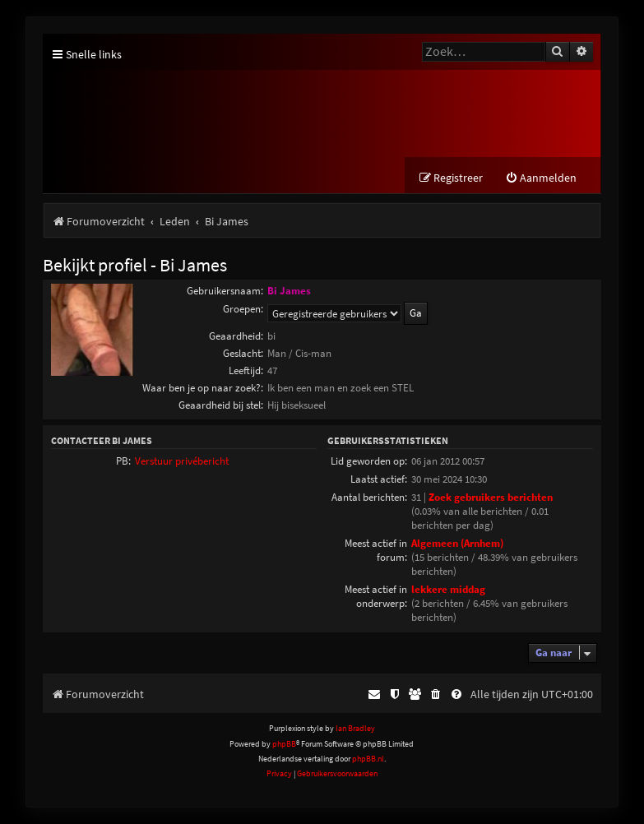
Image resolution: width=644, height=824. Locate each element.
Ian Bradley (355, 728)
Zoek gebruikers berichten (491, 497)
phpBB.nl (368, 759)
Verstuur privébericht (182, 461)
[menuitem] (541, 178)
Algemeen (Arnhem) (457, 543)
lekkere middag (448, 589)
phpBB (284, 744)
